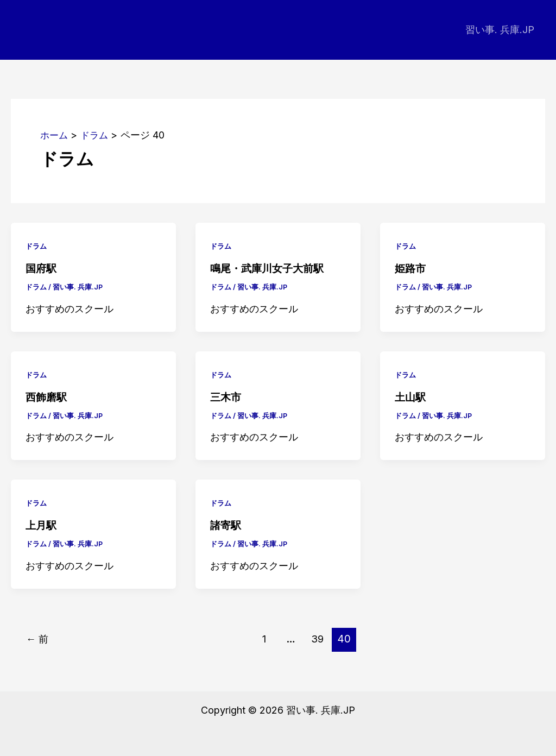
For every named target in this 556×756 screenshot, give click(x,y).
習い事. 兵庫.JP (501, 30)
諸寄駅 (226, 525)
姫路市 (411, 268)
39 (319, 638)
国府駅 (42, 268)
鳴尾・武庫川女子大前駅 (270, 268)
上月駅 (42, 525)
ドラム (37, 246)
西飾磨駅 (47, 396)
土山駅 (411, 396)
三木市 (226, 396)
